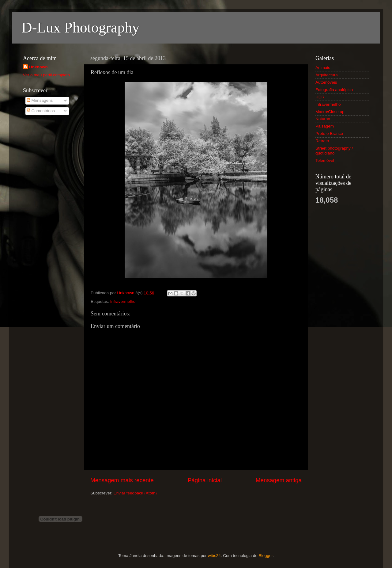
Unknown (38, 67)
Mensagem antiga (279, 480)
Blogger (266, 556)
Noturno (323, 119)
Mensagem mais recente (122, 480)
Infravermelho (123, 301)
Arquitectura (327, 75)
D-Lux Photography (80, 27)
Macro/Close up (330, 112)
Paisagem (325, 126)
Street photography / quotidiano (334, 151)
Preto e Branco (329, 133)
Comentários (41, 111)
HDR (320, 97)
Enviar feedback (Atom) (135, 493)
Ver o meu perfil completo (46, 75)
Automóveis (326, 82)
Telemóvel (325, 160)
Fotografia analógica (334, 90)
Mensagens (40, 100)
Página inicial (205, 480)
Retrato (322, 141)
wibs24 (214, 556)
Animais (323, 68)
